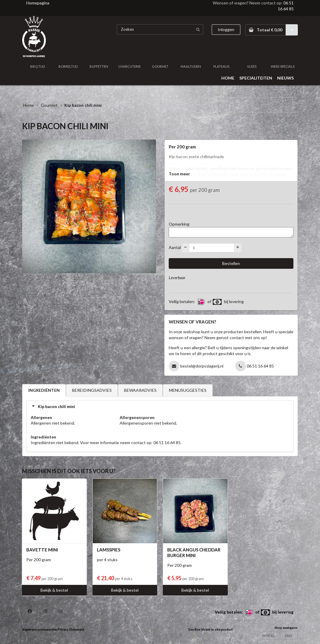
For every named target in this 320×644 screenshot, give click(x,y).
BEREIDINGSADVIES (92, 390)
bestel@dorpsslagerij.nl (202, 366)
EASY (289, 636)
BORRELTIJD (68, 66)
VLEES (252, 66)
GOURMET (160, 66)
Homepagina (38, 3)
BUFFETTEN (99, 66)
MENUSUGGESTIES (188, 390)
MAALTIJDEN (191, 66)
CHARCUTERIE (129, 66)
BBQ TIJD (38, 66)
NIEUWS (285, 78)
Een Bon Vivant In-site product (211, 630)
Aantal (175, 247)
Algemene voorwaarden (40, 630)
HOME (228, 78)
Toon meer (179, 174)
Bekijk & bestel (54, 590)
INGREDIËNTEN (44, 390)
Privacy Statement (71, 630)
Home (29, 105)
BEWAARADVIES (140, 390)
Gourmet (50, 105)
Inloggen (226, 29)
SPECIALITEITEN (256, 78)
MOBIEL (269, 636)
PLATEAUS (221, 66)
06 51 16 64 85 (260, 366)
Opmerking (179, 224)
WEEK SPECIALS (283, 66)
